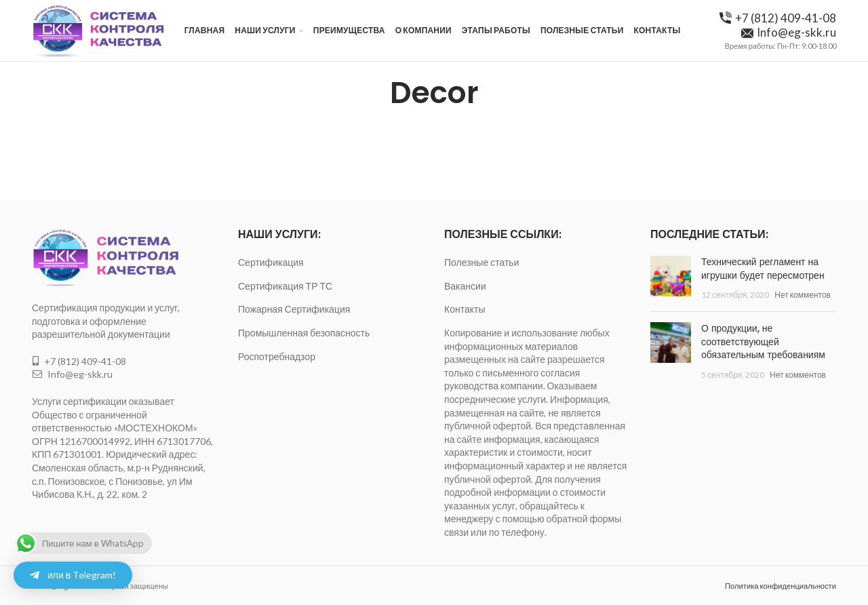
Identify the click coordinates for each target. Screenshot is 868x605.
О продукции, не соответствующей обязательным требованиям (763, 341)
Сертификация (271, 262)
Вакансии (465, 286)
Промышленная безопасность (304, 333)
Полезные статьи (481, 262)
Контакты (465, 309)
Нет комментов (803, 295)
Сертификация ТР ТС (285, 286)
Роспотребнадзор (277, 356)
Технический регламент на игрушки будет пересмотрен (763, 269)
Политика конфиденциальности (781, 586)
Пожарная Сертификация (294, 309)
